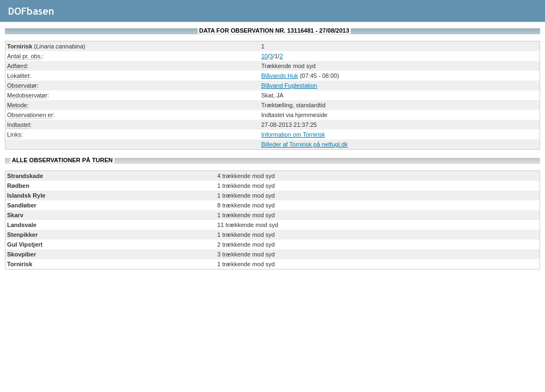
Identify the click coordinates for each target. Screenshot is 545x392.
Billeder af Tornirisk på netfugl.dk (305, 144)
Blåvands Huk (280, 76)
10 (265, 56)
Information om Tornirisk (293, 134)
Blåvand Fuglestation (289, 85)
